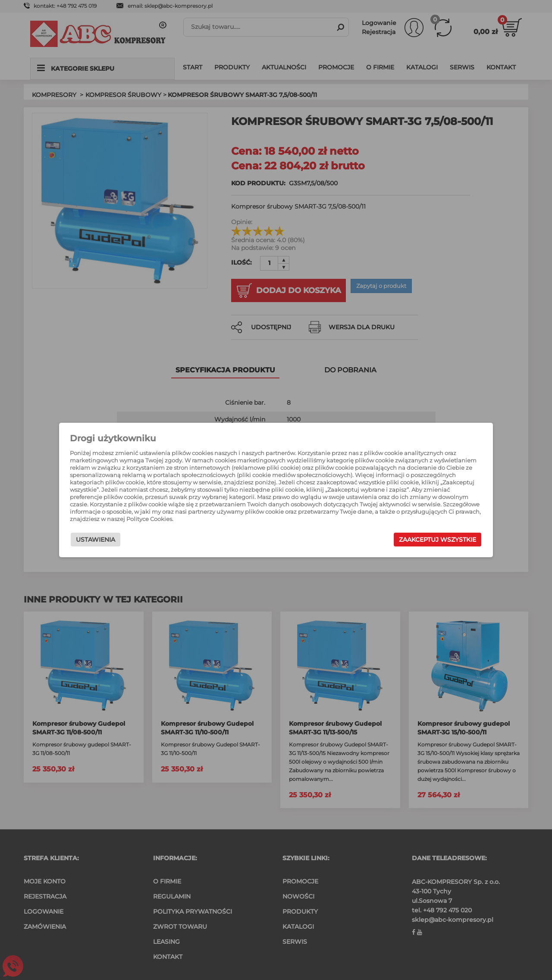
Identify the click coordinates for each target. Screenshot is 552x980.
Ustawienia (102, 540)
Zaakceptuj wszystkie (431, 540)
